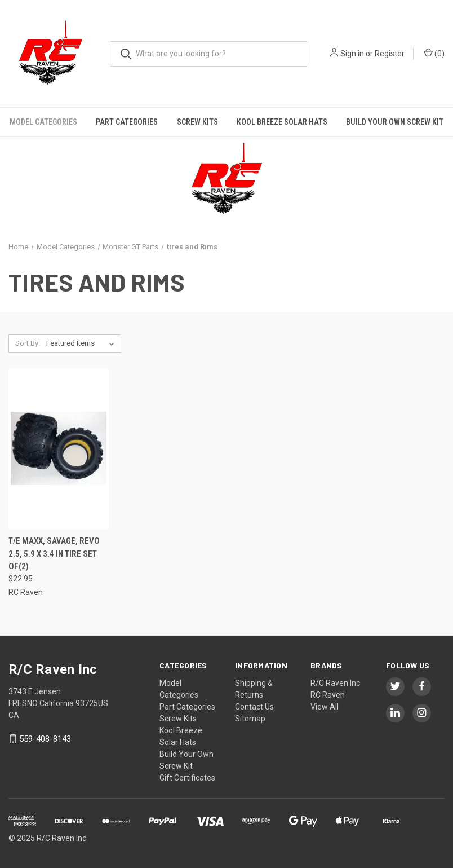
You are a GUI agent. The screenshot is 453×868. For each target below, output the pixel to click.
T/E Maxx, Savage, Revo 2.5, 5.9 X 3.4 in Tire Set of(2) (54, 554)
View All (325, 707)
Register (390, 54)
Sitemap (250, 719)
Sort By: (28, 343)
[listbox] (83, 343)
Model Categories (43, 122)
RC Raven (328, 695)
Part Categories (127, 122)
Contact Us (254, 707)
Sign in (352, 54)
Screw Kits (197, 122)
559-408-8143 (45, 739)
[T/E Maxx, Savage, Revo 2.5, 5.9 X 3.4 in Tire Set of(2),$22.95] (59, 449)
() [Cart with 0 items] (434, 53)
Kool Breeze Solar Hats (282, 122)
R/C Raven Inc (335, 683)
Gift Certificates (187, 778)
